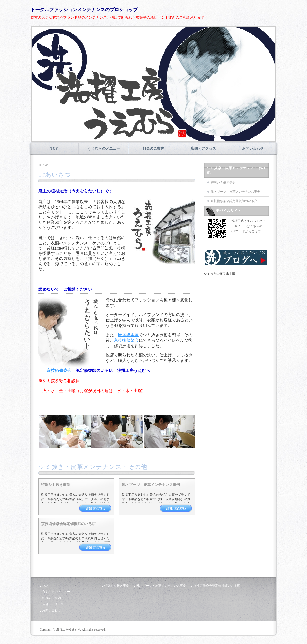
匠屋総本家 (128, 335)
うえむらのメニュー (104, 149)
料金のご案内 (153, 149)
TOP (54, 149)
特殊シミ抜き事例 (56, 485)
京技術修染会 (126, 340)
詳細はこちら (95, 508)
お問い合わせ (253, 149)
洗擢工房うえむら (69, 630)
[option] (153, 84)
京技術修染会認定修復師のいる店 (68, 524)
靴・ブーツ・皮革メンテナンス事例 (151, 485)
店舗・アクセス (203, 149)
